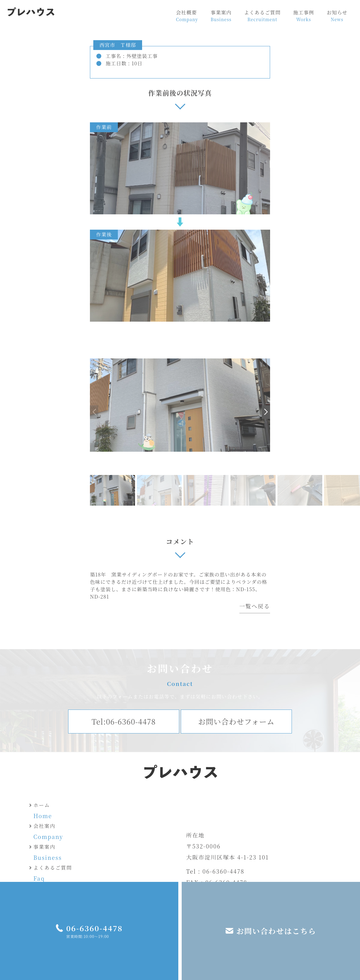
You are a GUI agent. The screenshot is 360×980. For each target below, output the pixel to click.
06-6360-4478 (95, 928)
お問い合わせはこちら (276, 931)
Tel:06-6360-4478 (124, 721)
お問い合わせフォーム (236, 721)
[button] (266, 412)
